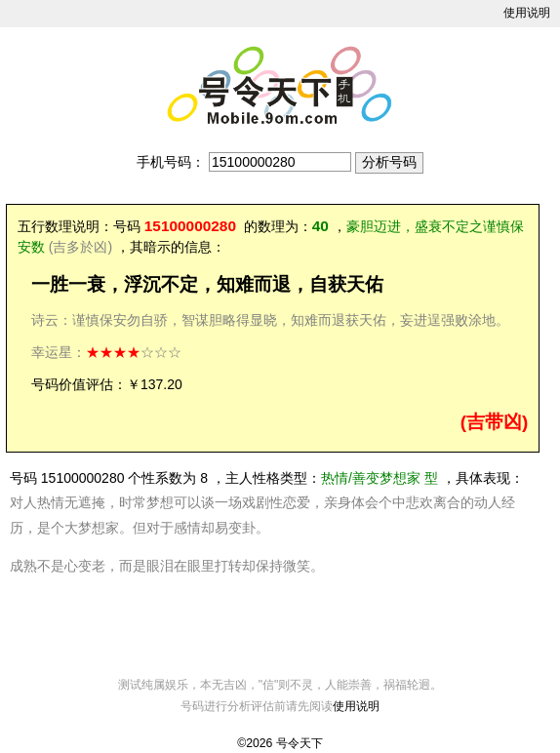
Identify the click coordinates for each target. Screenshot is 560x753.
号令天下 (300, 743)
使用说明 (527, 13)
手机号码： (171, 162)
